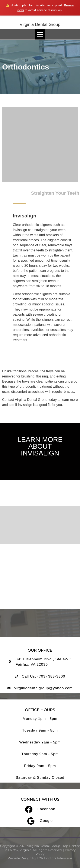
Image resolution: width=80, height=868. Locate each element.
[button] (40, 34)
